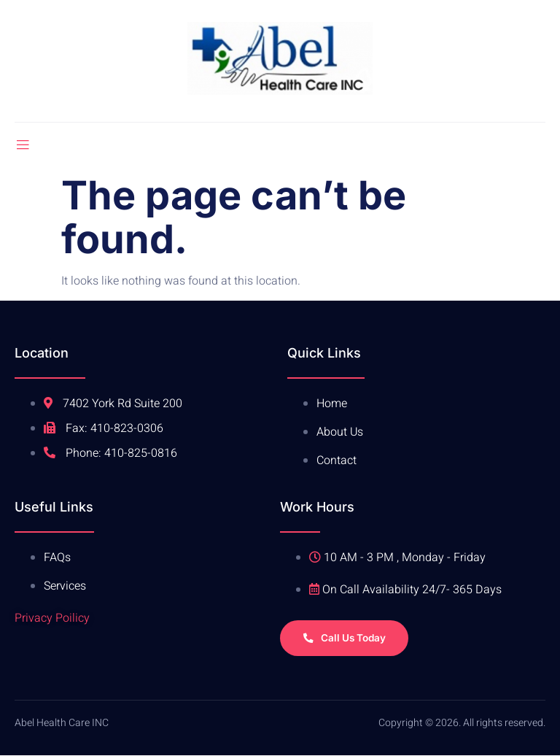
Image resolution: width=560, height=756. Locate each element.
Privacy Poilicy (52, 618)
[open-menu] (23, 145)
